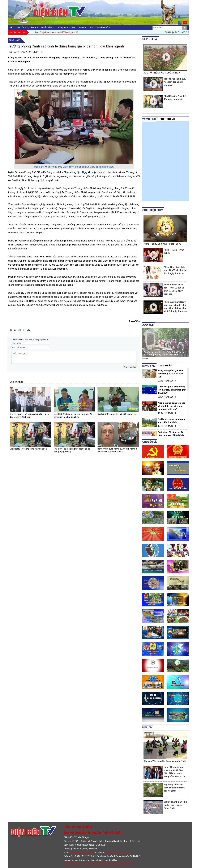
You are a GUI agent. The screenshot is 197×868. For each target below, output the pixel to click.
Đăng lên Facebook (11, 330)
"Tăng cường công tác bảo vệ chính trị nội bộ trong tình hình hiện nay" (172, 406)
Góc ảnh (148, 325)
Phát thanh (167, 119)
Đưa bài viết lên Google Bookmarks (20, 330)
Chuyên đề (149, 442)
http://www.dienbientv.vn (117, 852)
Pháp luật (14, 40)
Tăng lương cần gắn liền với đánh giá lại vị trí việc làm (170, 374)
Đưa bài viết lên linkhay (15, 330)
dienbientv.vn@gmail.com (82, 852)
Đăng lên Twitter (24, 330)
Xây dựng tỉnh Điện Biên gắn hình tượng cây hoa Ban (174, 788)
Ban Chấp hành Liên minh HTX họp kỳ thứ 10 (57, 32)
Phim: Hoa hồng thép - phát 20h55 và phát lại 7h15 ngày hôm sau (175, 270)
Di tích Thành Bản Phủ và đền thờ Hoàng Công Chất (175, 805)
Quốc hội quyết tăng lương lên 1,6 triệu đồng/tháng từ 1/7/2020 (172, 390)
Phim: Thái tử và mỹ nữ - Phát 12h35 (162, 244)
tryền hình (149, 119)
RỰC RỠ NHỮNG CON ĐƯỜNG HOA (162, 73)
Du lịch (147, 727)
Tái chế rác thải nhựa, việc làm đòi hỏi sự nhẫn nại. (175, 82)
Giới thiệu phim (153, 210)
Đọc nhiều (166, 366)
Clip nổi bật (151, 39)
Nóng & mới (149, 366)
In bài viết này (29, 330)
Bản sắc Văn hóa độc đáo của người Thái (165, 761)
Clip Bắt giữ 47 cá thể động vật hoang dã (28, 449)
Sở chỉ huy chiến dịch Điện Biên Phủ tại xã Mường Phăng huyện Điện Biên (164, 353)
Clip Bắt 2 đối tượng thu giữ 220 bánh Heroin (118, 414)
